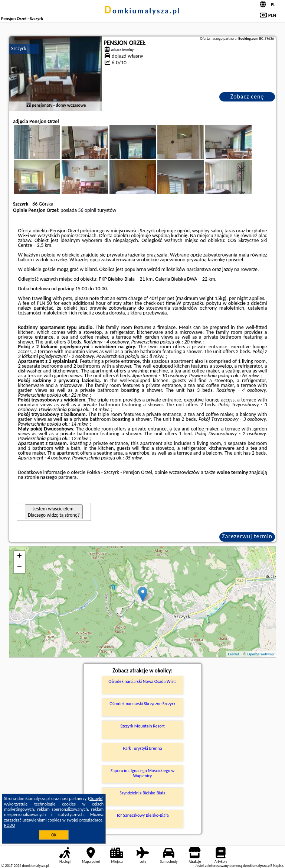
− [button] (19, 568)
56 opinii (87, 210)
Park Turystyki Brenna (143, 748)
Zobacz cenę (247, 96)
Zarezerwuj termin (247, 536)
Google (96, 798)
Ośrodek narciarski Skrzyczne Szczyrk (142, 704)
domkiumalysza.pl (142, 11)
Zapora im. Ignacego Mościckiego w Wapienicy (142, 773)
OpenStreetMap (261, 654)
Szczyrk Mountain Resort (142, 726)
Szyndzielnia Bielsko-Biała (142, 793)
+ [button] (19, 556)
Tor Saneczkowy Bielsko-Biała (143, 815)
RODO (10, 825)
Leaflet (233, 654)
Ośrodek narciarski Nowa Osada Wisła (142, 681)
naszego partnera (58, 477)
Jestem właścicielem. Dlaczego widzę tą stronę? (54, 512)
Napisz (278, 866)
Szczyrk (19, 49)
